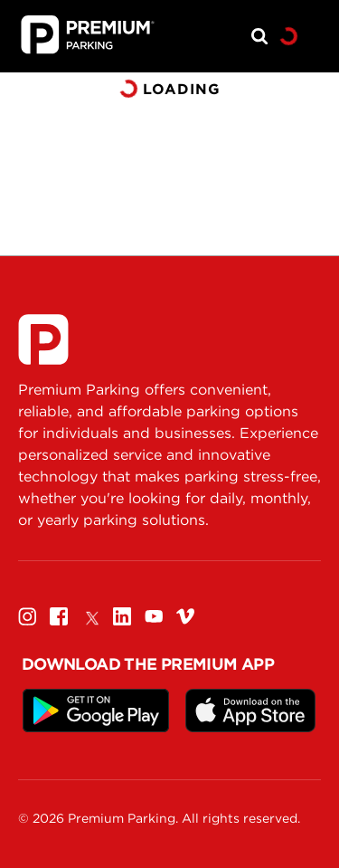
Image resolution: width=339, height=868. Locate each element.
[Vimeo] (185, 616)
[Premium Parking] (43, 339)
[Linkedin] (122, 616)
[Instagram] (27, 616)
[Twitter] (90, 616)
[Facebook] (59, 616)
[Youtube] (154, 616)
